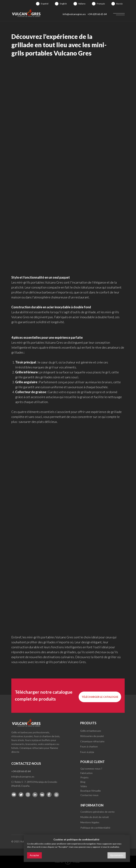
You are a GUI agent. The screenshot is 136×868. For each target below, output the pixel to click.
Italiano (82, 4)
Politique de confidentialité (95, 828)
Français (101, 4)
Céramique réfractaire (92, 741)
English (63, 4)
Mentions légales (90, 822)
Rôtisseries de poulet (92, 736)
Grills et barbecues (91, 731)
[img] (38, 4)
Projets (84, 777)
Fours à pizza (87, 752)
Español (45, 4)
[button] (100, 697)
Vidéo (84, 786)
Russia (119, 4)
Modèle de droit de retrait (95, 817)
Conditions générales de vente (97, 812)
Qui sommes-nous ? (91, 769)
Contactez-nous (89, 795)
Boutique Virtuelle (91, 791)
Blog (83, 782)
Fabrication (87, 773)
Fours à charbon (89, 746)
